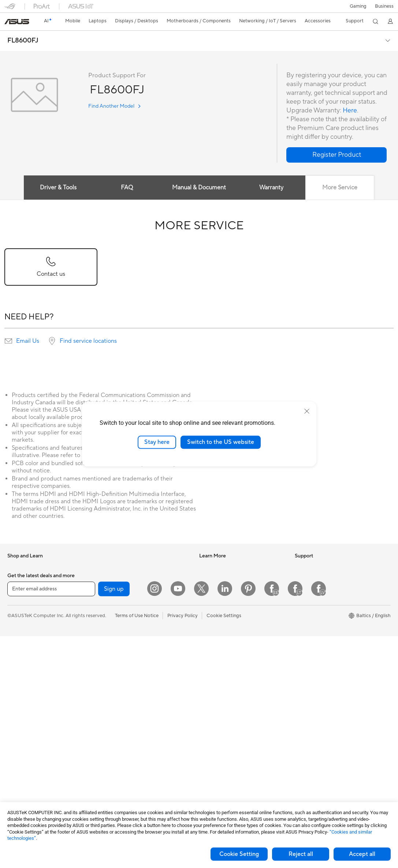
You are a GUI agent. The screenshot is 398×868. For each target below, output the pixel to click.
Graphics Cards (24, 777)
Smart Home (116, 677)
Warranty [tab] (271, 188)
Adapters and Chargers (127, 765)
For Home (18, 611)
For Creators (21, 633)
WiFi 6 (109, 633)
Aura (204, 654)
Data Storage (116, 589)
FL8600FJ (23, 41)
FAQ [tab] (127, 188)
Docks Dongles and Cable (130, 776)
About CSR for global (318, 589)
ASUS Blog (211, 611)
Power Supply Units (29, 788)
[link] (17, 22)
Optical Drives (117, 578)
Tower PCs (19, 711)
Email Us (28, 341)
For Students (21, 644)
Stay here (157, 442)
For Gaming (20, 655)
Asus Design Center (220, 578)
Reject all (301, 854)
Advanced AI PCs (218, 633)
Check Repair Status (222, 688)
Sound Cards (116, 567)
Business (384, 6)
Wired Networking (122, 666)
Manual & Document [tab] (199, 188)
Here (350, 110)
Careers (303, 611)
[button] (358, 6)
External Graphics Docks (129, 600)
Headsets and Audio (124, 732)
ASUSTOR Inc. (310, 622)
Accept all (362, 854)
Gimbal (109, 787)
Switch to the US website (221, 442)
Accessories (20, 589)
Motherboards (23, 766)
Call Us (207, 732)
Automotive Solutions (223, 600)
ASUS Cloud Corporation (322, 633)
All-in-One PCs (23, 700)
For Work (17, 622)
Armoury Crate (215, 643)
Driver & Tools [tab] (58, 188)
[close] (307, 411)
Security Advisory (218, 743)
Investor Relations (314, 578)
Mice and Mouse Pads (125, 721)
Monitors (17, 689)
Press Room (308, 600)
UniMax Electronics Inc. (320, 643)
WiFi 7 (109, 622)
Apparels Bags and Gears (129, 743)
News (301, 567)
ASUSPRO (211, 589)
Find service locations (88, 341)
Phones (15, 578)
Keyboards (114, 710)
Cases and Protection (125, 754)
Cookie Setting (239, 854)
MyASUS (209, 765)
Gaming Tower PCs (28, 722)
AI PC (205, 567)
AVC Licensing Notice (223, 622)
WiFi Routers (116, 644)
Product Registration (222, 710)
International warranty (223, 677)
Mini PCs (17, 732)
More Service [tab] (340, 188)
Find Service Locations (224, 699)
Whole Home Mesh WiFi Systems (138, 655)
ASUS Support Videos (223, 754)
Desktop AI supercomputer (131, 688)
